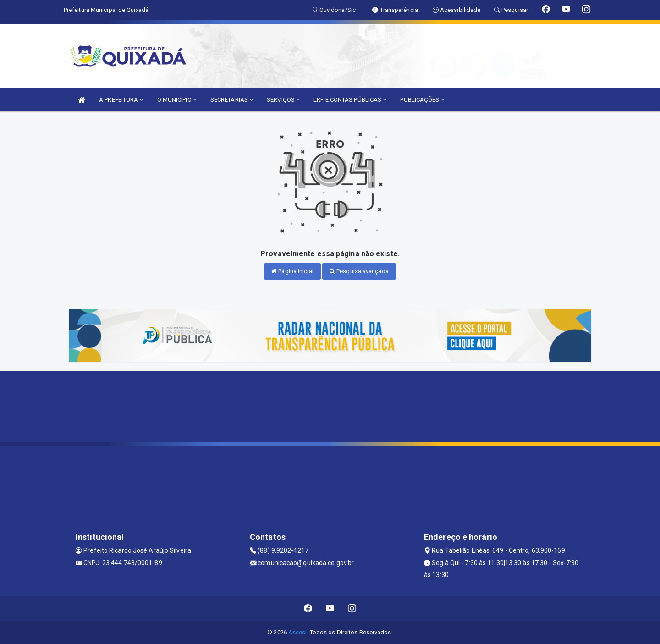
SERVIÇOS (283, 100)
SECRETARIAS (232, 100)
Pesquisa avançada (359, 271)
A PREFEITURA (121, 100)
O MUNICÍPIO (177, 100)
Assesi (298, 632)
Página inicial (292, 271)
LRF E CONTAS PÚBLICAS (350, 100)
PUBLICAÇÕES (422, 100)
